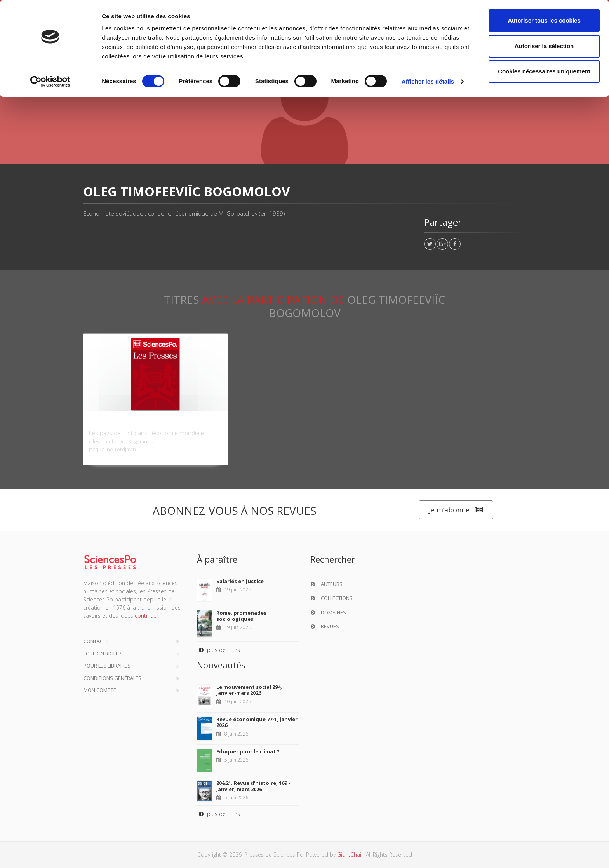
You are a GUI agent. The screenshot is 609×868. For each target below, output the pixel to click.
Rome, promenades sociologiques (241, 616)
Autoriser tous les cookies (544, 20)
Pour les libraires (107, 666)
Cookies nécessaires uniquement (544, 71)
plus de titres (218, 650)
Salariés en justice (240, 581)
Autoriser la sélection (544, 46)
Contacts (96, 641)
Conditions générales (112, 678)
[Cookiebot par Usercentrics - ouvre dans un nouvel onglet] (50, 82)
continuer (147, 616)
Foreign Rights (103, 654)
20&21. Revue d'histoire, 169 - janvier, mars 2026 (253, 786)
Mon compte (100, 690)
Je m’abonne (456, 510)
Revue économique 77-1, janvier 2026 (257, 722)
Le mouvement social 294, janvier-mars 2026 (249, 690)
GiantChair (350, 855)
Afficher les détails (428, 81)
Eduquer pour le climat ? (248, 751)
